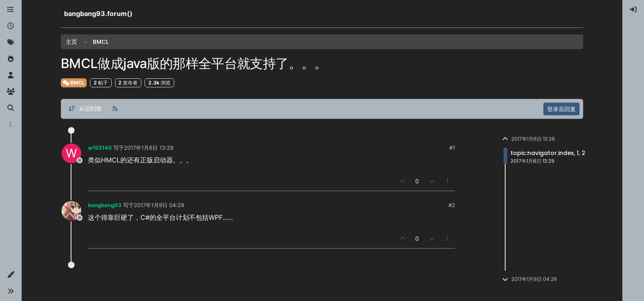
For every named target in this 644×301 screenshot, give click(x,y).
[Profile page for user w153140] (71, 153)
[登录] (633, 10)
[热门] (11, 59)
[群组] (11, 92)
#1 (452, 148)
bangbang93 (105, 205)
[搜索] (11, 108)
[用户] (11, 75)
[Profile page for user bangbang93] (71, 211)
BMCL (74, 83)
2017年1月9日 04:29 (159, 205)
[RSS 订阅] (115, 109)
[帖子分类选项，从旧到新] (85, 109)
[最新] (11, 26)
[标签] (11, 43)
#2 (452, 205)
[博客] (11, 125)
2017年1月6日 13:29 (149, 148)
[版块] (11, 10)
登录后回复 (561, 109)
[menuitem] (633, 10)
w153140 (100, 148)
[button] (11, 275)
